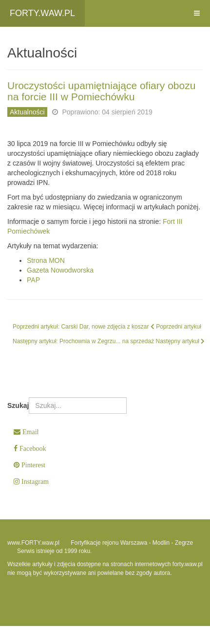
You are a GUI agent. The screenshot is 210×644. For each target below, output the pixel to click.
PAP (33, 280)
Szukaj (18, 405)
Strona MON (46, 260)
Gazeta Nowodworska (60, 270)
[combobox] (78, 405)
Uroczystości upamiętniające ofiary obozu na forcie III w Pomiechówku (101, 91)
